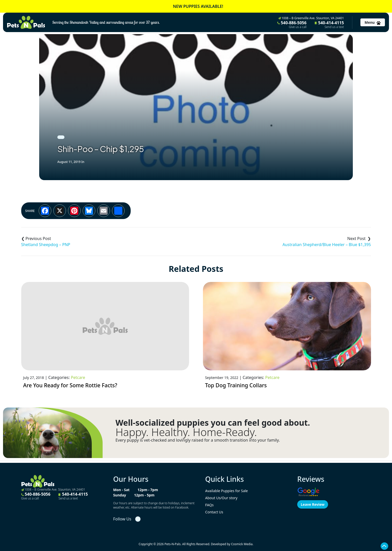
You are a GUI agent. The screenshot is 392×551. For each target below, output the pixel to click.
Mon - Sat (121, 490)
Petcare (78, 377)
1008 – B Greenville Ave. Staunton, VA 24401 (311, 18)
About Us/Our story (221, 498)
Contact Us (214, 512)
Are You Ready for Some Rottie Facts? (70, 385)
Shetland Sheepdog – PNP (46, 245)
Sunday (120, 495)
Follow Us (122, 519)
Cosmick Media (242, 544)
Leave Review (313, 504)
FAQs (209, 505)
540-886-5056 (292, 25)
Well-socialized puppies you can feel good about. (213, 423)
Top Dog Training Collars (236, 385)
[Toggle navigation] (373, 22)
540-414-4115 (329, 25)
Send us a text (334, 27)
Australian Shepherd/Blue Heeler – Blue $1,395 (327, 245)
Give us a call (298, 27)
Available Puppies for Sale (227, 491)
